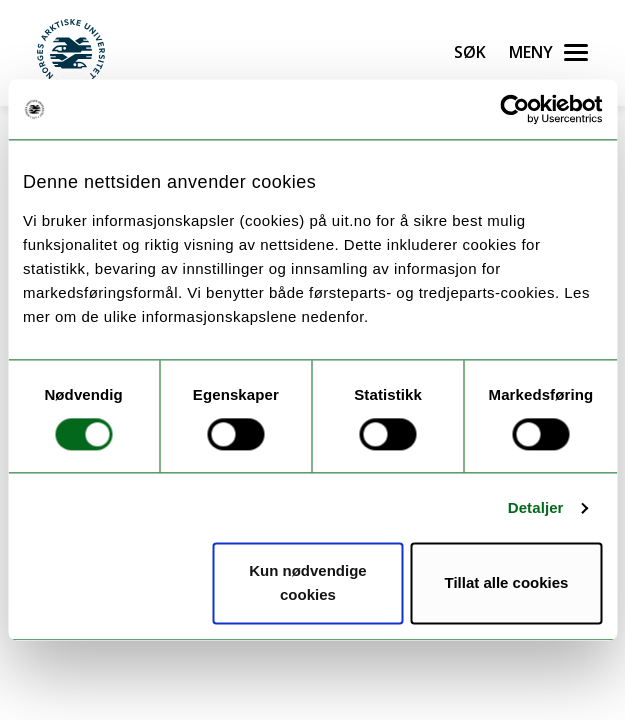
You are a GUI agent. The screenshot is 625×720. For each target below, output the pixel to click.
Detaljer (536, 507)
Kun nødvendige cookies (308, 583)
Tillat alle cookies (506, 583)
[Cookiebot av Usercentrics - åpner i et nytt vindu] (514, 109)
